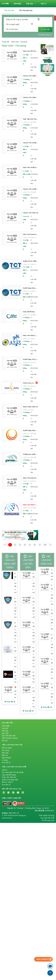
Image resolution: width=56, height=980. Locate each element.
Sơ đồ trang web (48, 820)
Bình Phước (6, 758)
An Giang (5, 750)
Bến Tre (5, 755)
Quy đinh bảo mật (47, 818)
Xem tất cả (10, 702)
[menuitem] (17, 4)
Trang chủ (5, 42)
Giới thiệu (17, 4)
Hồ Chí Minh (7, 748)
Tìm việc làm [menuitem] (9, 10)
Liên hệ (5, 728)
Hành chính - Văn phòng (14, 46)
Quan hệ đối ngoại (9, 775)
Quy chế (5, 733)
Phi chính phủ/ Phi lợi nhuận (13, 772)
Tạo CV (44, 4)
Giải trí (5, 770)
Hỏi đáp (5, 731)
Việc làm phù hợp (26, 10)
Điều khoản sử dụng (10, 738)
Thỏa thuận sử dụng (46, 815)
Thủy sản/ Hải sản (9, 777)
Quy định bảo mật (9, 736)
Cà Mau (5, 760)
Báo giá (5, 740)
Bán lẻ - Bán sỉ (7, 782)
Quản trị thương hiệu (10, 780)
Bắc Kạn (5, 753)
